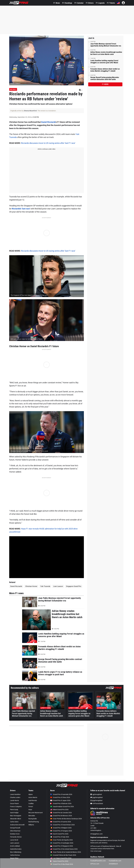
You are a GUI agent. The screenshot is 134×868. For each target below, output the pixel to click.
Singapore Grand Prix (74, 586)
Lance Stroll (14, 840)
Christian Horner (31, 586)
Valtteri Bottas (15, 855)
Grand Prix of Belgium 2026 (61, 828)
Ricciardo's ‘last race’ (21, 209)
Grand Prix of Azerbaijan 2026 (62, 843)
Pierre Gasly (14, 810)
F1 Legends (100, 3)
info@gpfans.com (96, 834)
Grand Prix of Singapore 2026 (62, 846)
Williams (31, 825)
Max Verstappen (16, 816)
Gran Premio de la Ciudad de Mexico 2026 (66, 852)
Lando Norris (14, 800)
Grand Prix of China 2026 (60, 797)
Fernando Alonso (16, 837)
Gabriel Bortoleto (16, 849)
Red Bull (13, 89)
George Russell (15, 828)
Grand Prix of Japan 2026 (60, 800)
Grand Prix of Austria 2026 (61, 822)
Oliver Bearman (15, 831)
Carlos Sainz (14, 822)
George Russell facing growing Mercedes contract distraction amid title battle (105, 78)
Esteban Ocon (15, 834)
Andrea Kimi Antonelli (17, 825)
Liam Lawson (58, 586)
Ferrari (31, 807)
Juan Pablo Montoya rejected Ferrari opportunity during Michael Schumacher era (106, 45)
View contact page (96, 851)
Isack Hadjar (14, 813)
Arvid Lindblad (15, 846)
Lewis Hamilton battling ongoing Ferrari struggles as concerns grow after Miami (104, 62)
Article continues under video (46, 149)
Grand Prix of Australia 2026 (61, 794)
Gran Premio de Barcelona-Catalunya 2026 (66, 819)
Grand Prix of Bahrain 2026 (61, 803)
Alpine (30, 794)
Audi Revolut (33, 800)
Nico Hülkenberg (16, 852)
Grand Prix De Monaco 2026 (61, 816)
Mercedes (32, 816)
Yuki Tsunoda (45, 586)
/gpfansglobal (96, 794)
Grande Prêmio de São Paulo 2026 (63, 855)
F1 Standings (67, 3)
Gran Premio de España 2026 (61, 840)
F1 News (57, 3)
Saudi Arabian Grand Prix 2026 (62, 807)
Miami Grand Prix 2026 (59, 810)
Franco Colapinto (16, 807)
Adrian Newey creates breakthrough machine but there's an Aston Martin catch (106, 53)
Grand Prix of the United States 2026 (64, 849)
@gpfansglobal (96, 797)
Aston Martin (33, 797)
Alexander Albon (16, 819)
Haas (30, 810)
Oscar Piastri (14, 803)
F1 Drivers (90, 3)
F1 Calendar (79, 3)
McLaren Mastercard (35, 813)
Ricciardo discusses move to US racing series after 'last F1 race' (48, 143)
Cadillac (31, 803)
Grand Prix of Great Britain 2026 (62, 825)
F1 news (105, 84)
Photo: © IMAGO (15, 83)
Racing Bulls (33, 819)
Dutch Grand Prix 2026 (59, 834)
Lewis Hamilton (15, 794)
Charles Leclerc (15, 797)
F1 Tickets (111, 3)
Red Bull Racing (34, 822)
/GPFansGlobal (97, 803)
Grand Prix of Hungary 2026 (61, 831)
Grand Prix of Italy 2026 (60, 837)
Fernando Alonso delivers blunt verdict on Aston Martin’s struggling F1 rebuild (105, 70)
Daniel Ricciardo (48, 122)
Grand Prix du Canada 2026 (61, 813)
